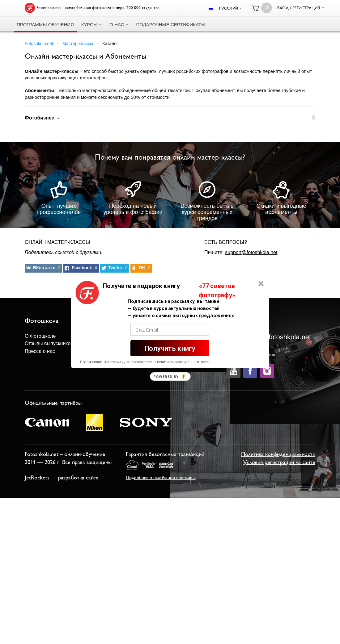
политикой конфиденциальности (184, 362)
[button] (141, 286)
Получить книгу (170, 348)
